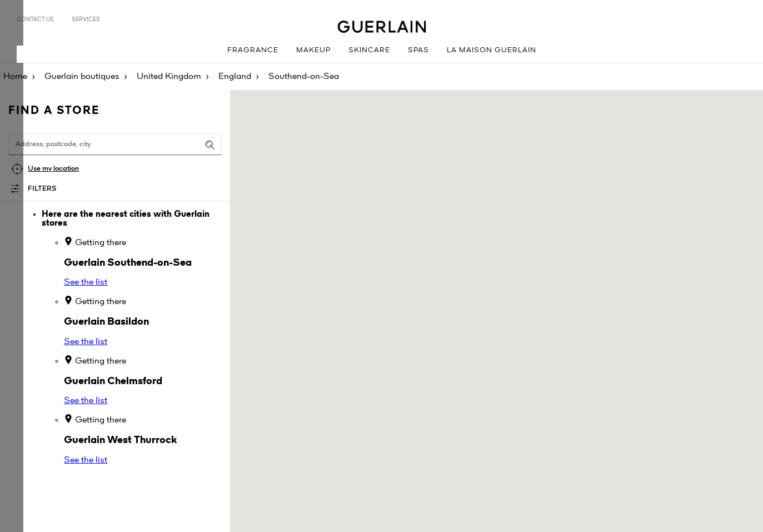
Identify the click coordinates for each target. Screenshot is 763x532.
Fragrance (253, 50)
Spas (418, 50)
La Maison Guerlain (492, 50)
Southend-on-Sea (304, 77)
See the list (86, 282)
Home (15, 77)
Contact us (35, 19)
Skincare (369, 50)
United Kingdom (169, 77)
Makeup (313, 50)
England (235, 77)
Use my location (53, 169)
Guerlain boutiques (82, 77)
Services (86, 19)
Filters (42, 189)
